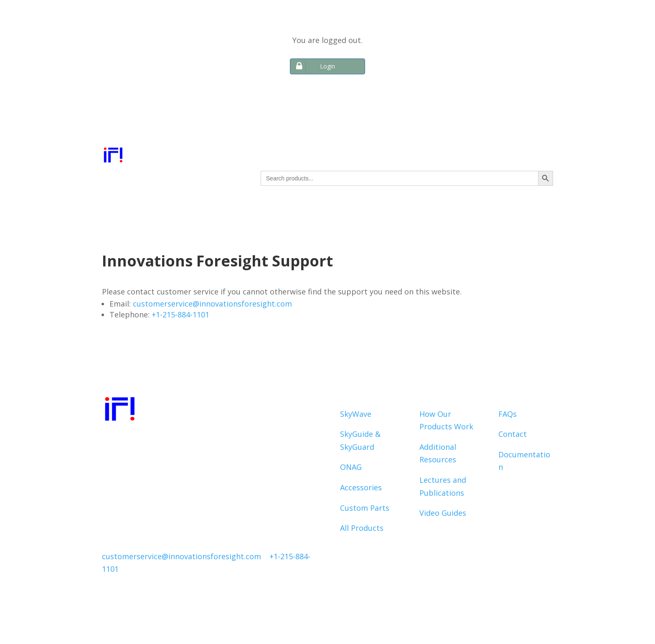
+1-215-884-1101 (180, 314)
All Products (362, 528)
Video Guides (443, 513)
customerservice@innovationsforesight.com (212, 304)
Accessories (361, 487)
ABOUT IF (461, 153)
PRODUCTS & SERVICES (301, 153)
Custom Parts (365, 508)
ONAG (351, 467)
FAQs (508, 414)
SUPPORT (416, 153)
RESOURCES (368, 153)
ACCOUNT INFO (514, 153)
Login (314, 66)
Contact (513, 434)
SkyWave (356, 414)
